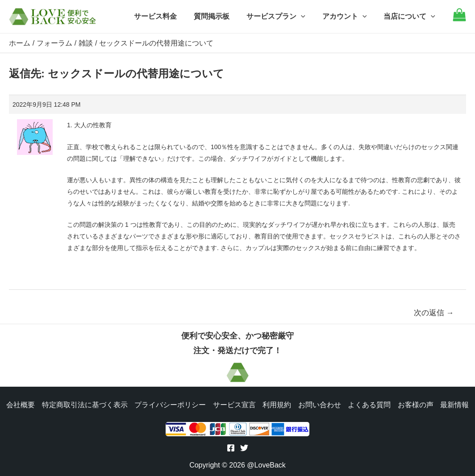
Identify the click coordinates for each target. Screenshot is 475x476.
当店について (411, 17)
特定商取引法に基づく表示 (84, 404)
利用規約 (277, 404)
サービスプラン (283, 17)
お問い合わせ (320, 404)
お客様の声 (416, 404)
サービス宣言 (234, 404)
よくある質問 (370, 404)
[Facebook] (231, 448)
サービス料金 (167, 16)
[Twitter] (244, 448)
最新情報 (455, 404)
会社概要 (20, 404)
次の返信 (434, 312)
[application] (308, 17)
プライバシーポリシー (170, 404)
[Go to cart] (459, 19)
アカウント (349, 17)
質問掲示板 (221, 16)
